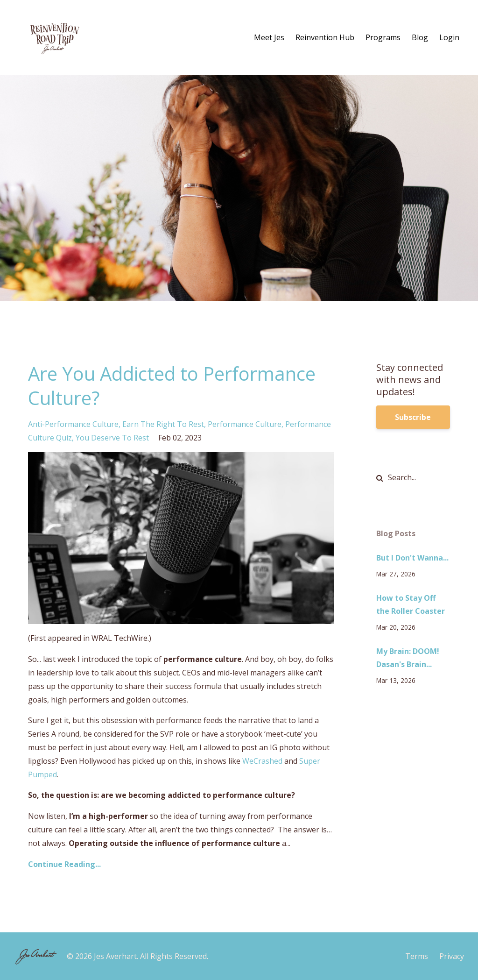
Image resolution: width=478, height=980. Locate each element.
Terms (417, 956)
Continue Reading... (64, 864)
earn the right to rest (163, 424)
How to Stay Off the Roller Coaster (411, 605)
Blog (420, 37)
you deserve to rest (112, 438)
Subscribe (413, 417)
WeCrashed (262, 761)
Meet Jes (269, 37)
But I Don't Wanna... (412, 558)
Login (449, 37)
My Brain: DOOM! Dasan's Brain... (408, 658)
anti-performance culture (73, 424)
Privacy (452, 956)
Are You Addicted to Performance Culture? (172, 386)
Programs (383, 37)
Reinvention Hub (325, 37)
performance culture (245, 424)
